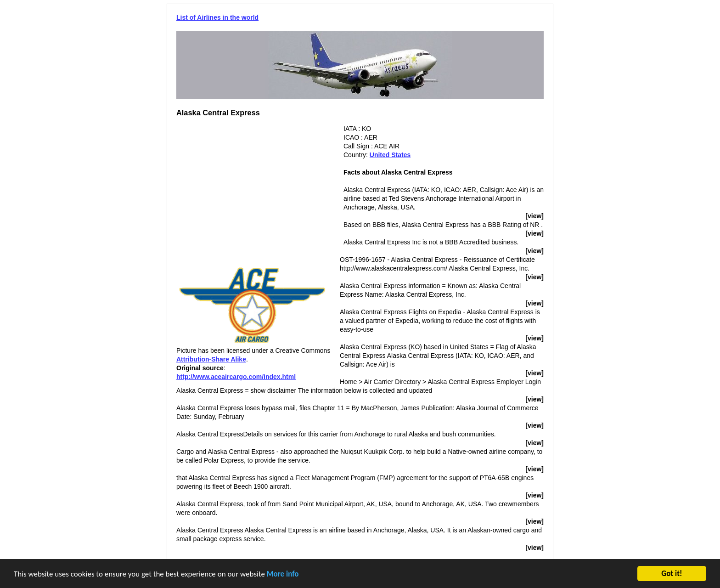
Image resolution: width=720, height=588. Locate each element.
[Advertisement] (253, 189)
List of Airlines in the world (217, 17)
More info (283, 574)
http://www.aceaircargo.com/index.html (236, 377)
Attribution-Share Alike (211, 359)
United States (390, 155)
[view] (534, 216)
